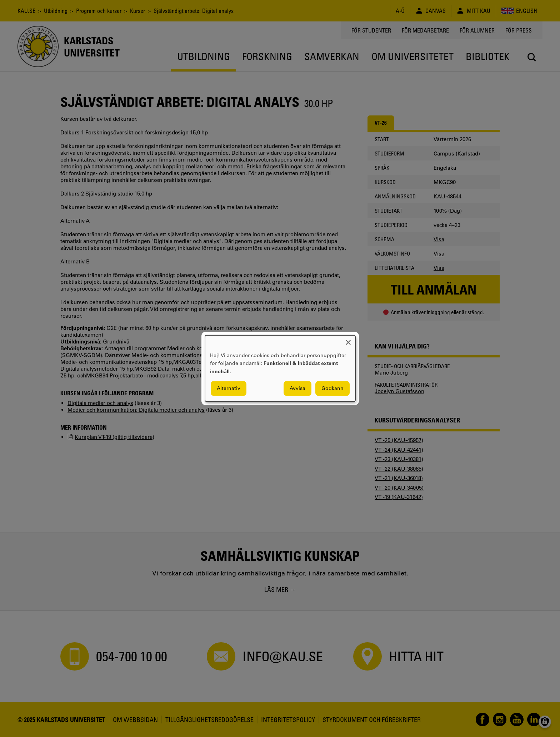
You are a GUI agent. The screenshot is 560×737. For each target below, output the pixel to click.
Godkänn (332, 389)
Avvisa (297, 389)
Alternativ (229, 389)
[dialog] (280, 368)
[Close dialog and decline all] (348, 340)
